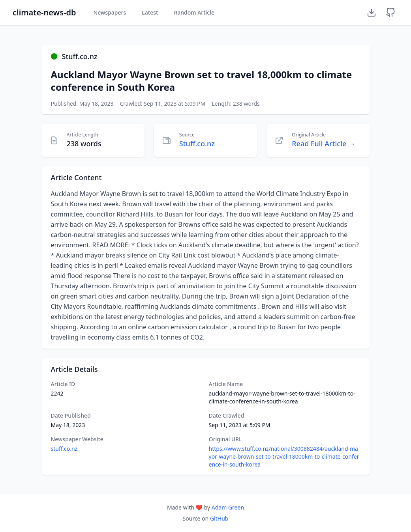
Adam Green (228, 507)
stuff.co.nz (64, 449)
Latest (150, 12)
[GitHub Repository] (390, 13)
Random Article (194, 12)
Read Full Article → (324, 144)
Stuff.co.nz (197, 144)
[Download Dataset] (372, 13)
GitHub (219, 518)
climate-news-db (44, 12)
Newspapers (110, 12)
